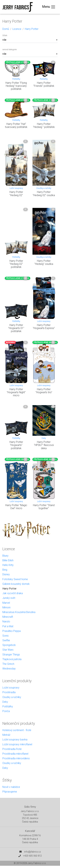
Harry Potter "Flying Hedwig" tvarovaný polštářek (16, 86)
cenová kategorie (10, 49)
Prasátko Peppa (12, 631)
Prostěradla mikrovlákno (16, 758)
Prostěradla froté (12, 749)
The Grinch (8, 664)
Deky (44, 438)
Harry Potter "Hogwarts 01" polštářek (16, 328)
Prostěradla (9, 692)
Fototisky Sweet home (15, 579)
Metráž (6, 735)
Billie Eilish (8, 560)
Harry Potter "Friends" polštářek (44, 84)
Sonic (6, 636)
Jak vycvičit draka (13, 593)
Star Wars (8, 650)
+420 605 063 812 (32, 856)
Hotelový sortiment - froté (17, 730)
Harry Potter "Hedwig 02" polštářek (16, 264)
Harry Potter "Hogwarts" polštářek (16, 445)
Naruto (6, 621)
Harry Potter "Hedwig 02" (16, 193)
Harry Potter (32, 29)
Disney (6, 574)
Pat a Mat (8, 626)
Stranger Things (11, 654)
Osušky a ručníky (44, 188)
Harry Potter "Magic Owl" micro (16, 507)
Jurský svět (9, 598)
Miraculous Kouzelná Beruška (19, 612)
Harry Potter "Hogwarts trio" (44, 391)
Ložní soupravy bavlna (15, 739)
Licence (17, 29)
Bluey (5, 556)
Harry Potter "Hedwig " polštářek (44, 125)
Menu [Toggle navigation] (49, 7)
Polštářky (16, 79)
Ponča (6, 711)
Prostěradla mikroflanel (15, 754)
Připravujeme (10, 792)
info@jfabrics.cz (32, 852)
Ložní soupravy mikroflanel (17, 744)
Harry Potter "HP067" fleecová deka (44, 445)
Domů (6, 29)
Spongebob (9, 645)
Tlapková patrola (12, 659)
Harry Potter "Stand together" (44, 507)
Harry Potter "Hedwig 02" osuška (44, 193)
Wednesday (9, 668)
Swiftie (6, 640)
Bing (5, 570)
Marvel (6, 603)
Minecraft (8, 617)
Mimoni (6, 607)
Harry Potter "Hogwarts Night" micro (16, 392)
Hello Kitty (8, 565)
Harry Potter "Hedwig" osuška (44, 262)
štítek (5, 35)
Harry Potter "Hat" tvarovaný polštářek (16, 125)
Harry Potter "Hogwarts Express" (44, 327)
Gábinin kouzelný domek (16, 584)
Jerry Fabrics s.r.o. (37, 863)
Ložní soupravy (16, 188)
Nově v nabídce (11, 787)
